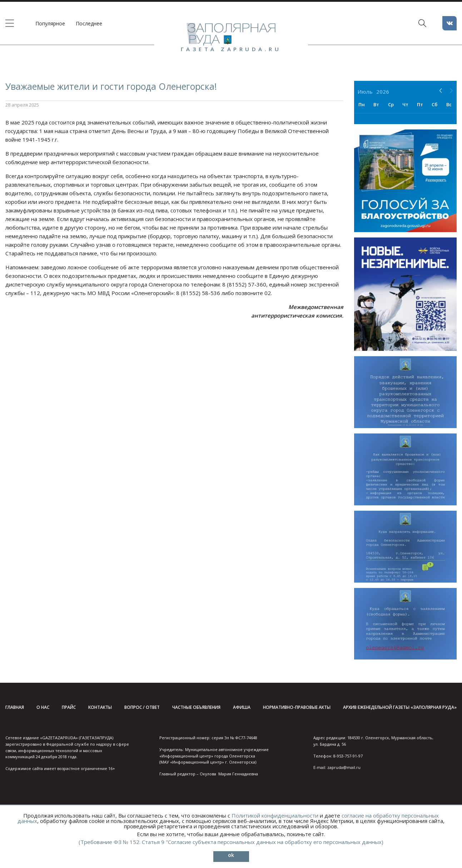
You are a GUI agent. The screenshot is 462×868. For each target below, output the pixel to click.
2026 (383, 92)
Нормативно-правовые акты (297, 707)
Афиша (242, 707)
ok (231, 855)
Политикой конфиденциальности (275, 815)
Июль (365, 92)
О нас (43, 707)
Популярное (50, 23)
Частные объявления (196, 707)
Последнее (89, 23)
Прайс (69, 707)
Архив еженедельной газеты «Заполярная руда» (400, 707)
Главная (15, 707)
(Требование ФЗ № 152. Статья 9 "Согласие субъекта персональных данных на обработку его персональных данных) (231, 842)
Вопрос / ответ (142, 707)
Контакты (100, 707)
